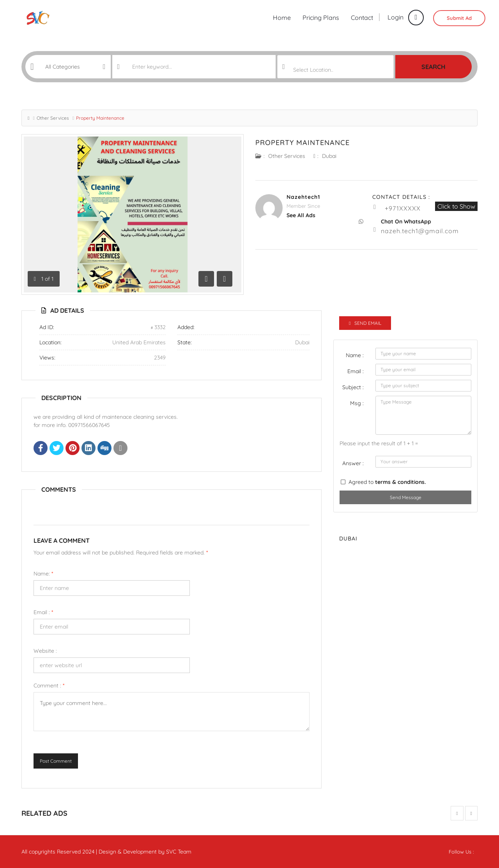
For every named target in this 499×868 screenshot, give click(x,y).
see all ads (301, 215)
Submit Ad (459, 18)
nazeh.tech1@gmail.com (420, 231)
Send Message (406, 497)
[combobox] (335, 67)
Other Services (53, 118)
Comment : (49, 686)
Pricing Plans (321, 18)
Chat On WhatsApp (406, 221)
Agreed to (387, 482)
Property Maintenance (303, 143)
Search (434, 67)
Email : (43, 612)
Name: (43, 574)
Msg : (357, 403)
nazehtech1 (303, 197)
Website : (45, 651)
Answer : (353, 463)
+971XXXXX (403, 208)
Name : (355, 355)
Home (282, 18)
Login (406, 17)
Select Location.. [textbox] (313, 70)
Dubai (329, 156)
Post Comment (56, 761)
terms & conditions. (400, 482)
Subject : (353, 387)
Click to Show (456, 206)
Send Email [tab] (365, 323)
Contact (362, 18)
